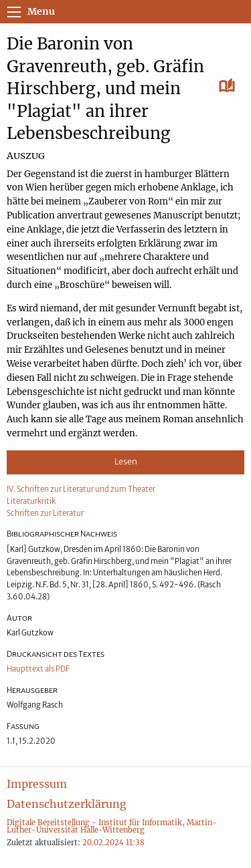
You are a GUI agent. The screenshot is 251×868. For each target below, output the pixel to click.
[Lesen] (227, 86)
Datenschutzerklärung (67, 804)
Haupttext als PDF (38, 669)
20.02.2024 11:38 (113, 843)
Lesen (126, 461)
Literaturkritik (31, 501)
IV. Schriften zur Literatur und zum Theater (81, 489)
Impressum (37, 784)
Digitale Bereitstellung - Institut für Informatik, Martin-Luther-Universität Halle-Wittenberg (112, 826)
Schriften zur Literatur (45, 513)
